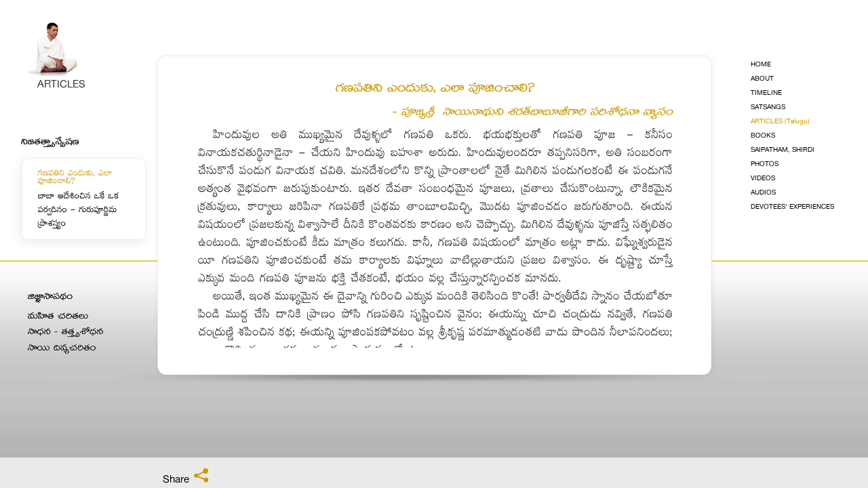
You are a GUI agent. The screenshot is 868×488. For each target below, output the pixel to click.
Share (186, 476)
